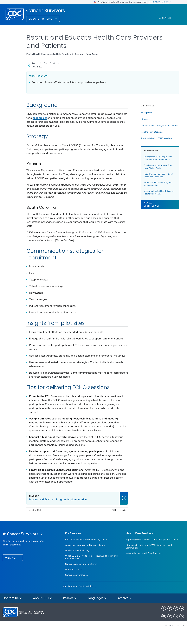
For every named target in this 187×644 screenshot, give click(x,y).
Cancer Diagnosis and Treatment (81, 576)
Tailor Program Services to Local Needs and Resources (152, 175)
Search (166, 18)
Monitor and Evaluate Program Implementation (152, 184)
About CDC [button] (42, 610)
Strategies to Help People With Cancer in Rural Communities (152, 158)
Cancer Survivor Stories (76, 587)
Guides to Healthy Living (77, 562)
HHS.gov (169, 637)
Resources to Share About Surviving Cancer (86, 551)
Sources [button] (36, 522)
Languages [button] (97, 610)
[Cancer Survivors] (25, 546)
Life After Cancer (73, 581)
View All (11, 570)
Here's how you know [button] (159, 2)
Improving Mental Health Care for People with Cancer (151, 192)
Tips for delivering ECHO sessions (151, 138)
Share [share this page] (117, 522)
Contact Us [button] (12, 610)
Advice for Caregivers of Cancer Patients (85, 557)
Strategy (139, 119)
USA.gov (180, 637)
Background (141, 113)
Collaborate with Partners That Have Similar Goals (152, 167)
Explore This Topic (41, 19)
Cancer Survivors (46, 11)
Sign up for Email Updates (80, 598)
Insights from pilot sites (146, 132)
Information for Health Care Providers (144, 565)
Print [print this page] (108, 522)
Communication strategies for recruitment (153, 126)
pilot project (52, 118)
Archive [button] (125, 610)
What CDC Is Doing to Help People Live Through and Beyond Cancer (91, 569)
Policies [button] (70, 610)
